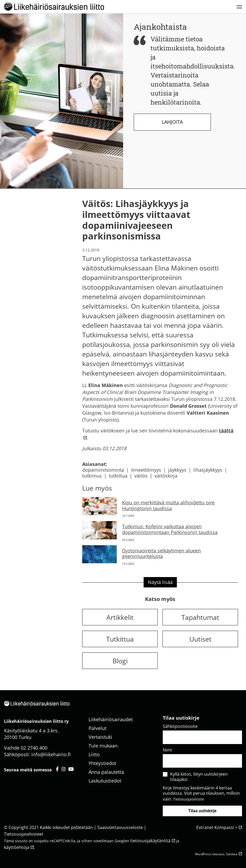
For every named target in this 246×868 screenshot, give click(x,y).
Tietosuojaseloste (189, 799)
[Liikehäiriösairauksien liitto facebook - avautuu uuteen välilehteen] (57, 769)
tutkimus (92, 476)
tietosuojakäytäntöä (150, 841)
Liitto (94, 754)
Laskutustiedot (105, 781)
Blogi (120, 661)
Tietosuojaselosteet (24, 834)
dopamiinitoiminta (103, 470)
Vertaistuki (100, 737)
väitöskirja (166, 476)
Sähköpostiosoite (180, 726)
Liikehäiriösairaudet (111, 719)
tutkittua (118, 476)
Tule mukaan (103, 746)
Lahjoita (172, 122)
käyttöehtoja (17, 847)
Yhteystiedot (102, 763)
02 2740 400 (34, 748)
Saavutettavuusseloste (120, 827)
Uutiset (200, 639)
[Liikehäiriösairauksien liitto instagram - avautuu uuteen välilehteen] (64, 769)
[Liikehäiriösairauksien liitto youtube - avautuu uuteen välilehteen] (71, 769)
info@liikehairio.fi (51, 754)
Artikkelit (120, 617)
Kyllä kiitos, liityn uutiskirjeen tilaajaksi (199, 777)
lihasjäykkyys (208, 470)
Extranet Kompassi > (217, 827)
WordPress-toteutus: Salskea (216, 854)
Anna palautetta (106, 772)
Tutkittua (120, 639)
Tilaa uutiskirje (202, 811)
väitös (141, 476)
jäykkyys (177, 470)
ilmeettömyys (146, 470)
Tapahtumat (200, 617)
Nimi (167, 750)
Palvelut (97, 728)
